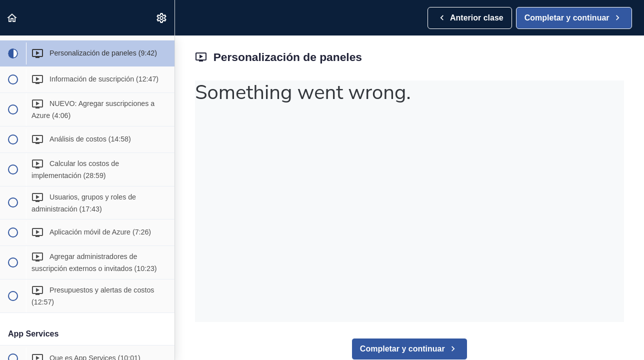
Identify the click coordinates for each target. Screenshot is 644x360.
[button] (12, 18)
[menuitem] (162, 18)
